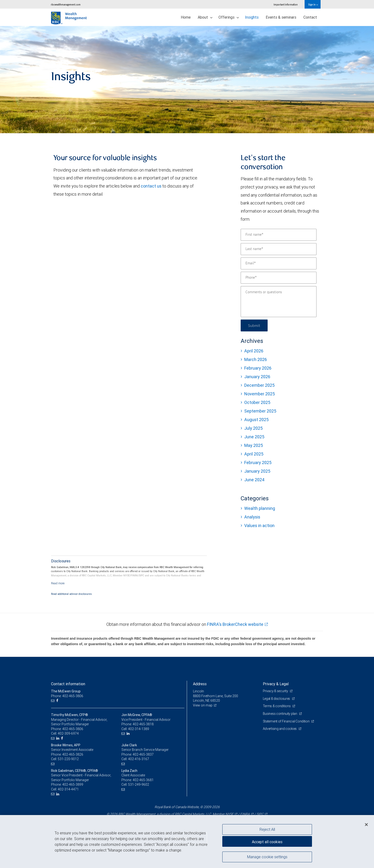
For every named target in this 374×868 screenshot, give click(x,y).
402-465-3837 (143, 754)
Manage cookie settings (267, 857)
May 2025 (254, 445)
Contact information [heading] (68, 684)
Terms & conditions (277, 706)
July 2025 (253, 428)
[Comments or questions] (279, 302)
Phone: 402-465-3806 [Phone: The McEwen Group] (67, 696)
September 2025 (260, 411)
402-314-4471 (68, 789)
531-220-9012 (68, 759)
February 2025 (258, 463)
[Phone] (279, 278)
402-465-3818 (143, 724)
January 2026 (257, 377)
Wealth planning (260, 508)
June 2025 (254, 437)
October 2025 (257, 402)
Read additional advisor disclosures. (72, 594)
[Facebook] (58, 701)
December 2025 (259, 385)
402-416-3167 (139, 759)
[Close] (366, 825)
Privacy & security (276, 691)
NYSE (229, 814)
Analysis (252, 517)
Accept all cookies (267, 842)
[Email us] (53, 701)
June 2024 (254, 480)
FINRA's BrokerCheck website (235, 624)
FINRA (245, 814)
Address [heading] (200, 684)
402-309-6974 (68, 733)
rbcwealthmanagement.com (66, 4)
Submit (254, 325)
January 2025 (257, 471)
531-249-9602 (139, 784)
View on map (203, 705)
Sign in (313, 4)
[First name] (279, 235)
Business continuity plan (280, 714)
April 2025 (254, 454)
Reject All (267, 829)
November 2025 (260, 394)
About (205, 17)
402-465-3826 (73, 754)
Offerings (229, 17)
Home (186, 17)
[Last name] (279, 249)
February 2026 (258, 368)
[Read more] (58, 583)
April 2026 (254, 351)
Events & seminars (281, 17)
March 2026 (256, 359)
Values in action (259, 526)
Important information (286, 4)
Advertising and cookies (280, 729)
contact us (151, 186)
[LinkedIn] (58, 738)
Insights (252, 17)
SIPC (260, 814)
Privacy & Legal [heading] (276, 684)
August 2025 (256, 420)
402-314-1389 (139, 729)
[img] (187, 80)
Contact (310, 17)
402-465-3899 (73, 784)
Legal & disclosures (277, 699)
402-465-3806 (73, 729)
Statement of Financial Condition (287, 721)
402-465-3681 (143, 780)
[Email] (279, 263)
